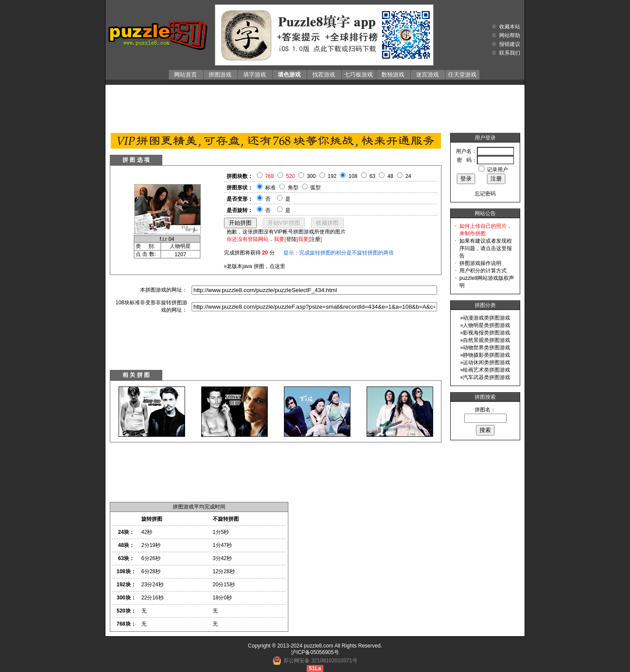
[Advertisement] (315, 107)
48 (390, 176)
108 (353, 176)
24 (408, 176)
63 (373, 176)
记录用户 (497, 170)
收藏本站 (510, 27)
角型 (293, 188)
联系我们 (510, 53)
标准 (270, 188)
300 (311, 176)
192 (332, 176)
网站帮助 (510, 35)
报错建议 (510, 44)
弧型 (315, 188)
